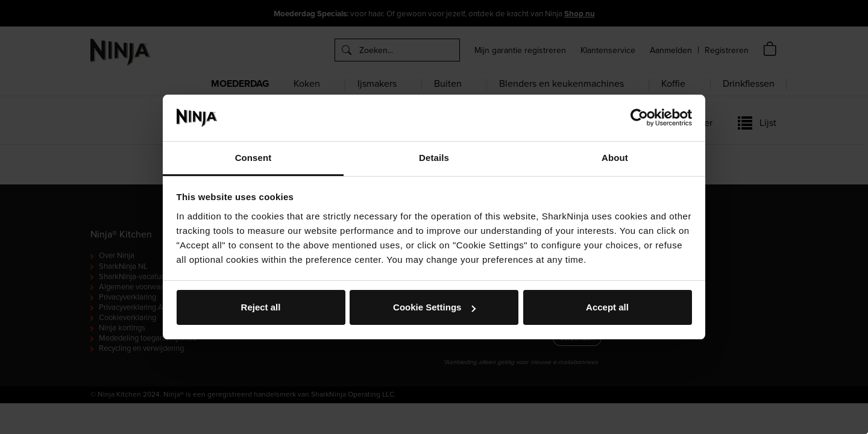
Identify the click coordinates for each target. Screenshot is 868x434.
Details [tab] (434, 158)
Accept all (607, 307)
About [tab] (615, 158)
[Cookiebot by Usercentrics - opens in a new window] (639, 118)
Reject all (261, 307)
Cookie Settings (434, 307)
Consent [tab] (253, 158)
